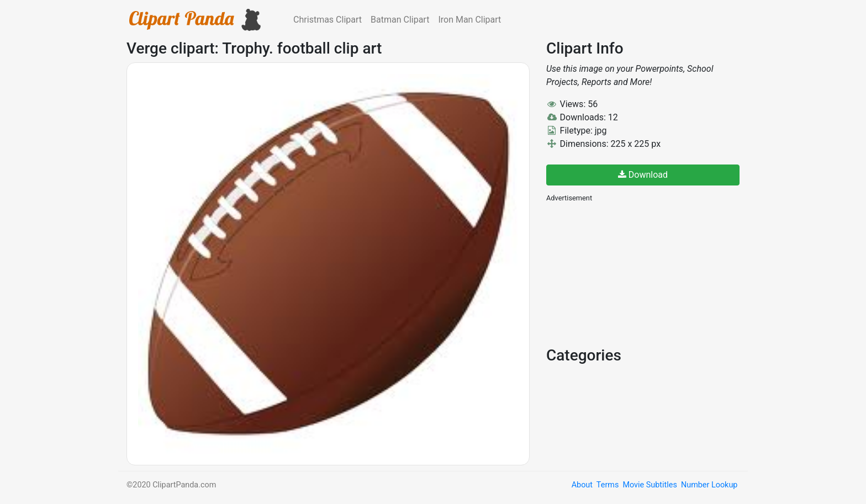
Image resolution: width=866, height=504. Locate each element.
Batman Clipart (400, 20)
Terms (608, 485)
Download (643, 175)
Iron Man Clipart (469, 20)
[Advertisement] (629, 273)
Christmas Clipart (328, 20)
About (582, 485)
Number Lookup (709, 485)
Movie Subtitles (649, 485)
